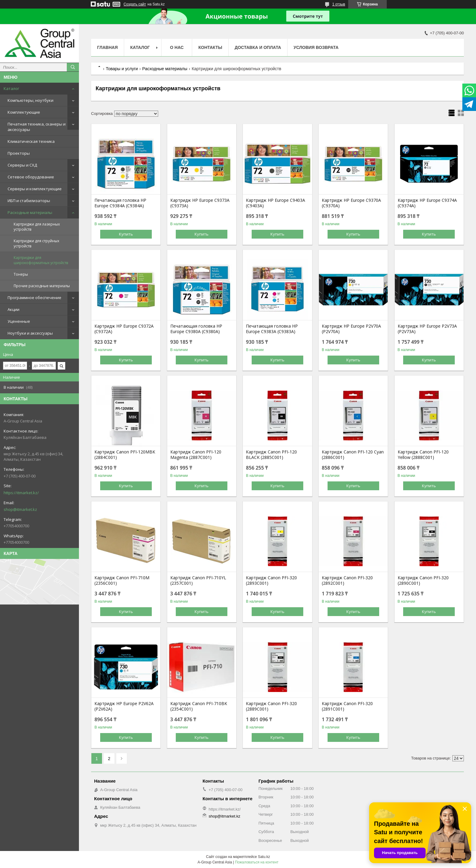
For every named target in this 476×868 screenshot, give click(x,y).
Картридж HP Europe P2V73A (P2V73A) (427, 329)
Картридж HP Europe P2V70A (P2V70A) (351, 329)
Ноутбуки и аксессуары (30, 333)
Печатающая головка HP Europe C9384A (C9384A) (120, 203)
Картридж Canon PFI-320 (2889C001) (271, 706)
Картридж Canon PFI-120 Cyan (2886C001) (353, 455)
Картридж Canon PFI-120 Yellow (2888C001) (423, 455)
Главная (107, 47)
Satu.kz (264, 857)
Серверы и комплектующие (35, 189)
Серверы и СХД (22, 165)
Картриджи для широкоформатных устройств (41, 260)
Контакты (210, 47)
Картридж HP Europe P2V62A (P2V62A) (124, 706)
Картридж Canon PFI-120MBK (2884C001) (125, 455)
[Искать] (73, 67)
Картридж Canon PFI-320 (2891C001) (347, 706)
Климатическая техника (31, 141)
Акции (14, 309)
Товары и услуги (122, 69)
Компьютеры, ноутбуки (31, 100)
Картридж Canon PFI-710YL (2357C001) (198, 580)
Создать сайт (135, 4)
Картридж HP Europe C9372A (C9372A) (124, 329)
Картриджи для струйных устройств (36, 243)
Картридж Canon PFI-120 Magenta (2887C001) (196, 455)
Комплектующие (24, 112)
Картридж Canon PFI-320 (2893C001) (271, 580)
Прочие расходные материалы (42, 286)
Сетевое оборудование (31, 177)
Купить (126, 234)
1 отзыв (339, 4)
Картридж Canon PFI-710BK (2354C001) (199, 706)
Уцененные (19, 321)
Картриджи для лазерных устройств (37, 227)
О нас (177, 47)
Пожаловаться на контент (257, 862)
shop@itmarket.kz (20, 509)
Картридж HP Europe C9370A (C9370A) (351, 203)
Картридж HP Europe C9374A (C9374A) (427, 203)
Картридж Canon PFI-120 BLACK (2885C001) (271, 455)
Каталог (11, 88)
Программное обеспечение (34, 298)
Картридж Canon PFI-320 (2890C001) (423, 580)
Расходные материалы (30, 212)
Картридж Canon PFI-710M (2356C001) (122, 580)
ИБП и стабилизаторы (29, 201)
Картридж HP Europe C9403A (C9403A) (275, 203)
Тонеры (21, 274)
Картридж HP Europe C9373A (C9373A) (200, 203)
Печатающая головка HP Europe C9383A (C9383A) (272, 329)
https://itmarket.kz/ (21, 493)
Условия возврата (316, 47)
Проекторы (19, 153)
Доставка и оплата (258, 47)
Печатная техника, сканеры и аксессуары (37, 127)
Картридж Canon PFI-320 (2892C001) (347, 580)
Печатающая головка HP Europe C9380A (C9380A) (196, 329)
